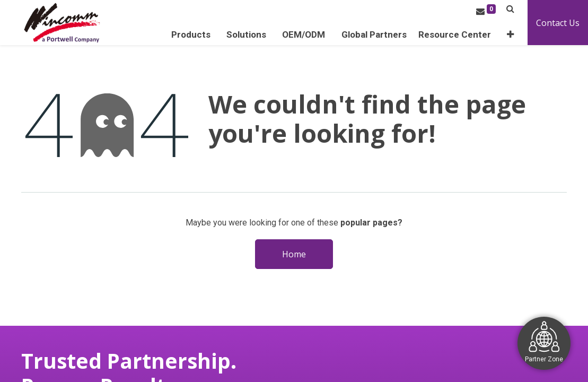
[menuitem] (374, 35)
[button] (510, 35)
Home (294, 254)
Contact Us (558, 23)
